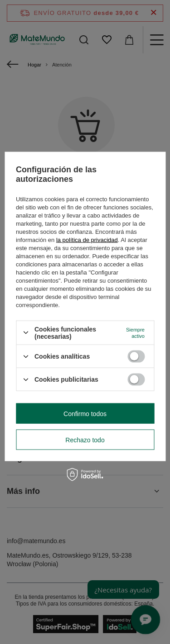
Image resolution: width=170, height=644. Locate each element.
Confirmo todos (85, 413)
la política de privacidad (87, 239)
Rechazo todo (85, 440)
